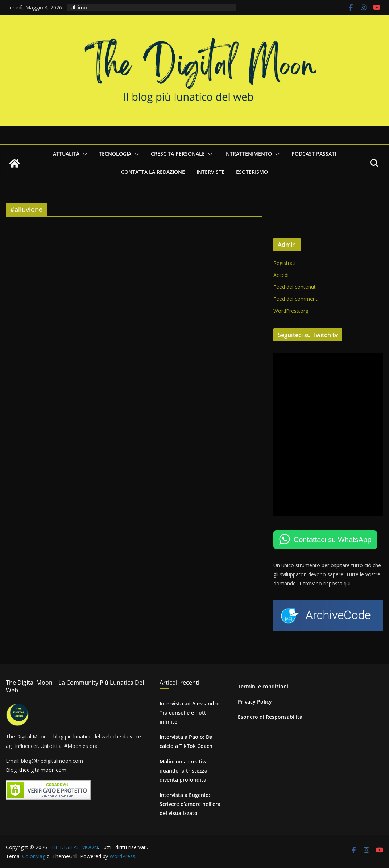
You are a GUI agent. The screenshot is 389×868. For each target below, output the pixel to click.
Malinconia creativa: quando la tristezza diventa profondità (184, 771)
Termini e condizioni (263, 686)
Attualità (66, 154)
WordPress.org (291, 311)
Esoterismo (252, 172)
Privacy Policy (255, 702)
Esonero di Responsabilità (270, 717)
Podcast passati (314, 154)
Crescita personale (178, 154)
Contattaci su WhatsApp (333, 540)
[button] (83, 154)
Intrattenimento (248, 154)
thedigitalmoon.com (43, 770)
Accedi (281, 275)
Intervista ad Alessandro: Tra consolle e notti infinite (190, 713)
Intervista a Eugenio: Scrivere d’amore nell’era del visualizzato (190, 804)
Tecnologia (115, 154)
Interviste (210, 172)
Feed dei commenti (296, 299)
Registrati (284, 263)
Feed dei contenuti (295, 287)
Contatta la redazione (153, 172)
